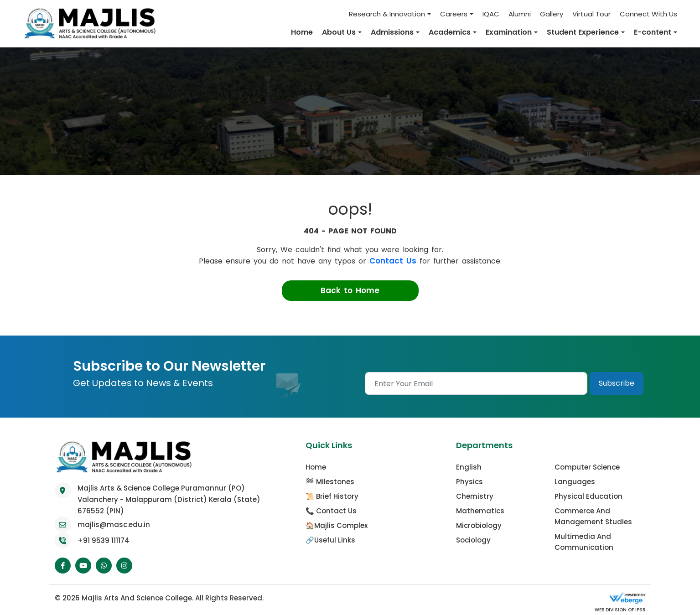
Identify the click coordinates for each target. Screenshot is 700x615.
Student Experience (583, 32)
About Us (339, 32)
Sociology (473, 540)
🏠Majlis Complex (337, 525)
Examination (509, 32)
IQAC (491, 14)
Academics (450, 32)
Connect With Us (648, 14)
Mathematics (480, 510)
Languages (575, 481)
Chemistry (475, 496)
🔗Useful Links (330, 540)
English (469, 467)
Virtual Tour (591, 14)
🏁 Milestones (330, 481)
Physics (469, 481)
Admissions (392, 32)
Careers (454, 14)
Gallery (552, 14)
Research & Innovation (387, 14)
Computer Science (587, 467)
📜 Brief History (332, 496)
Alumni (520, 14)
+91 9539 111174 (104, 540)
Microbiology (479, 525)
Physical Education (589, 496)
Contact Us (393, 260)
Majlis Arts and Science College (137, 597)
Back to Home (350, 290)
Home (302, 32)
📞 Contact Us (331, 510)
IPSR (640, 609)
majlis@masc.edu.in (114, 524)
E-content (653, 32)
